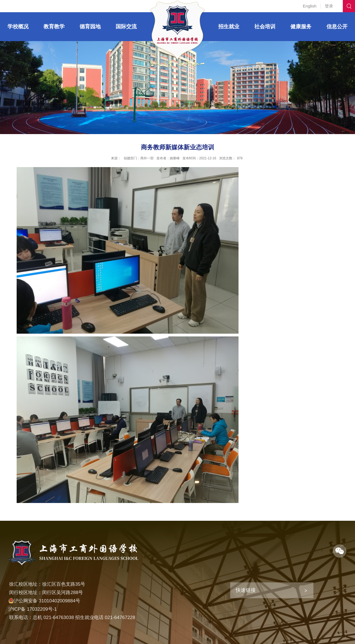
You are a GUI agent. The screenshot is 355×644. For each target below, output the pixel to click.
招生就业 (229, 27)
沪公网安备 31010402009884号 (44, 601)
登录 (329, 6)
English (310, 6)
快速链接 (246, 590)
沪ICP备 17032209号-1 (33, 609)
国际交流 (126, 27)
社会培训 (265, 27)
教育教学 (54, 27)
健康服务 (301, 27)
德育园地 (90, 27)
